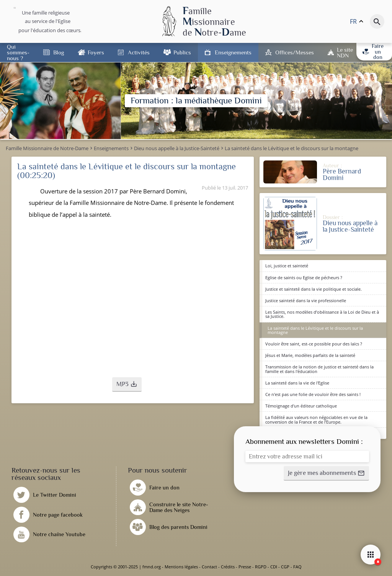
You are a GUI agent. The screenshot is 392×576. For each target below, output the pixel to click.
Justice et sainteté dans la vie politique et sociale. (314, 289)
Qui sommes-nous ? (18, 52)
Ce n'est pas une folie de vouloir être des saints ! (313, 394)
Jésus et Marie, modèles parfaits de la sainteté (310, 355)
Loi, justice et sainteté (287, 266)
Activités (139, 52)
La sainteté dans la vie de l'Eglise (297, 383)
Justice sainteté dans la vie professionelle (306, 300)
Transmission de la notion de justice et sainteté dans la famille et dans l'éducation (319, 369)
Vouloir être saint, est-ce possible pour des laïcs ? (314, 344)
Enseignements (233, 52)
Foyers (96, 52)
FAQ (297, 567)
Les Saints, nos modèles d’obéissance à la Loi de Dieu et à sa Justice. (322, 314)
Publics (182, 52)
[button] (127, 385)
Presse (245, 567)
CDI (274, 567)
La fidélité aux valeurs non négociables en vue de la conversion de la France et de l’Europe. (316, 419)
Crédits (228, 567)
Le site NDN (345, 52)
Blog (59, 52)
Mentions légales (181, 567)
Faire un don (373, 52)
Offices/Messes (295, 52)
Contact (209, 567)
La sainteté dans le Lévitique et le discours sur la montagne (315, 330)
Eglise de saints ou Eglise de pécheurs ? (304, 277)
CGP (285, 567)
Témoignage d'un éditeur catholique (301, 406)
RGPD (261, 567)
